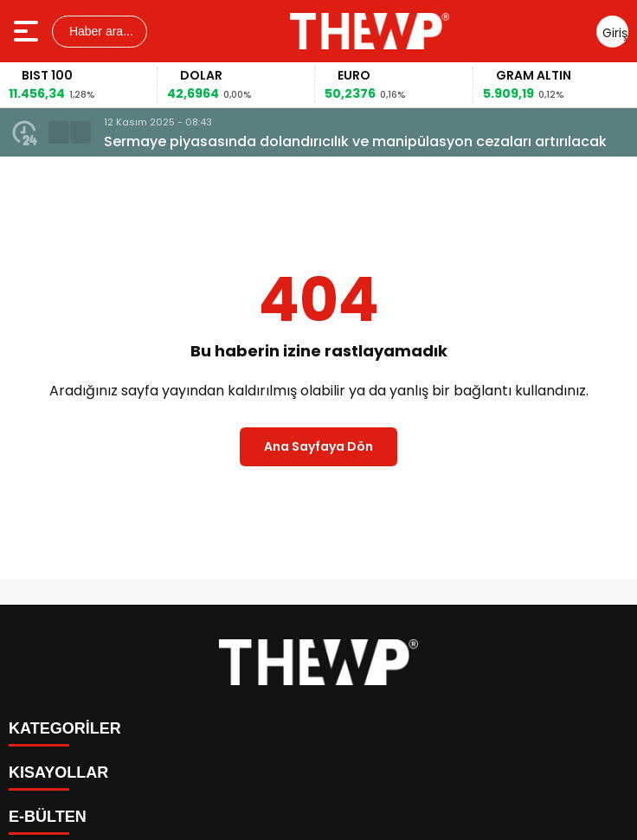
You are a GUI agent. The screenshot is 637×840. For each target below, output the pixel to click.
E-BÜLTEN (48, 817)
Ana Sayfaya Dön (318, 446)
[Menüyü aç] (28, 31)
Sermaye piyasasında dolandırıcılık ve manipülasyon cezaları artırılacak (355, 141)
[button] (59, 132)
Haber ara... (100, 31)
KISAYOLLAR (58, 773)
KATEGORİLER (65, 728)
